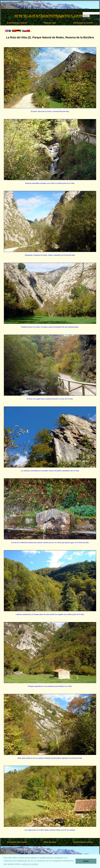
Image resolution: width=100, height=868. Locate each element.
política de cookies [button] (30, 864)
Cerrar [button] (86, 861)
